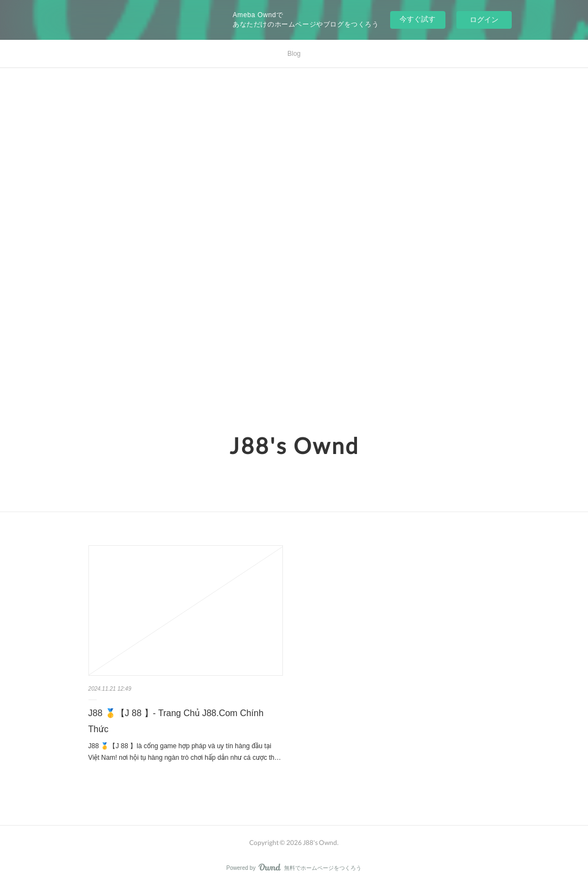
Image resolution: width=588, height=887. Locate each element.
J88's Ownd (294, 446)
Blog (294, 54)
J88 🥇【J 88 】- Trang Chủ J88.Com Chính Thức (176, 721)
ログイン (484, 20)
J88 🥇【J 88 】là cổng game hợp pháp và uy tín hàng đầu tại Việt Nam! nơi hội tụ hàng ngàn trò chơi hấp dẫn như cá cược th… (185, 752)
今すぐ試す (418, 19)
